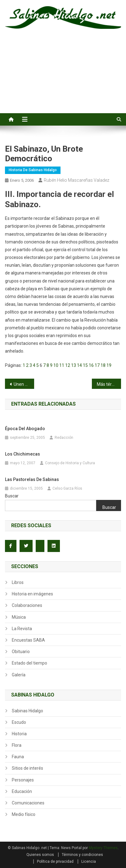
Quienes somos (40, 855)
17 (97, 365)
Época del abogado (25, 429)
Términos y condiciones (82, 855)
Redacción (64, 438)
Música (19, 617)
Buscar (12, 496)
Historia (19, 734)
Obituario (21, 652)
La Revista (22, 629)
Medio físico (24, 814)
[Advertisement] (63, 78)
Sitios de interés (27, 768)
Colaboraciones (27, 605)
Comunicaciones (28, 803)
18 (103, 365)
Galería (19, 675)
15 (85, 365)
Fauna (18, 757)
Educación (22, 791)
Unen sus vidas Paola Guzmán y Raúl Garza (24, 384)
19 (109, 365)
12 (68, 365)
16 (91, 365)
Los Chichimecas (22, 454)
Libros (18, 582)
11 (62, 365)
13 (74, 365)
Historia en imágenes (32, 594)
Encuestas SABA (28, 640)
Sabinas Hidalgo (27, 711)
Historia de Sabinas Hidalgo (33, 170)
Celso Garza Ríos (67, 488)
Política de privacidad (55, 861)
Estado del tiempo (29, 663)
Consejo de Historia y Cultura (70, 463)
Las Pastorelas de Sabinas (32, 479)
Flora (17, 745)
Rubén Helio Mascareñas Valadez (76, 180)
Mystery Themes (103, 848)
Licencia (89, 861)
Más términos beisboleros (109, 384)
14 (79, 365)
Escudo (19, 722)
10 (56, 365)
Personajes (23, 780)
